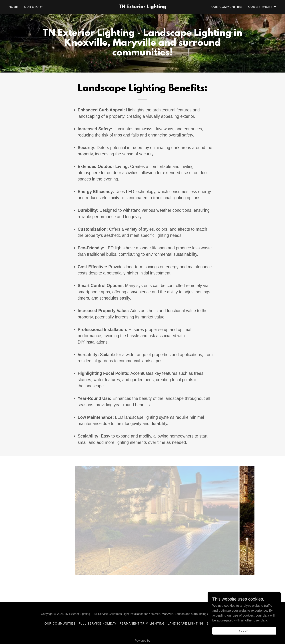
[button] (262, 7)
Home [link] (14, 7)
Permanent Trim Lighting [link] (142, 624)
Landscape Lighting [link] (185, 624)
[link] (143, 7)
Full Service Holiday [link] (98, 624)
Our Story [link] (34, 7)
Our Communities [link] (227, 7)
